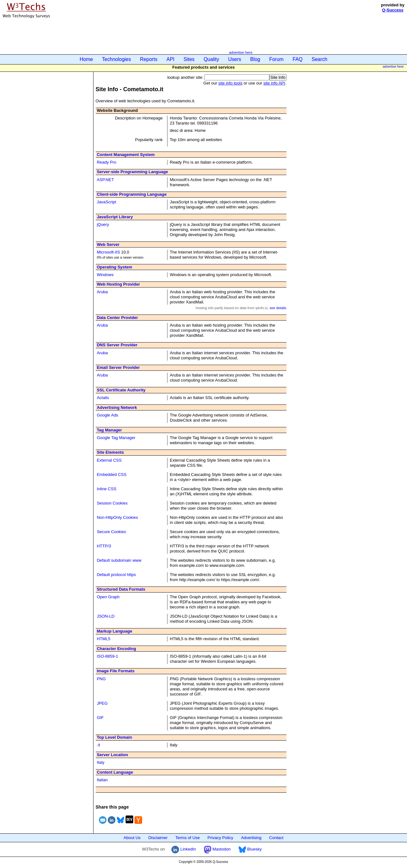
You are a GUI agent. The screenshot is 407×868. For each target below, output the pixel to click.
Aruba (102, 292)
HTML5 (103, 639)
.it (98, 745)
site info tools (231, 83)
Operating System (114, 267)
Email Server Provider (118, 367)
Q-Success (393, 10)
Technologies (117, 59)
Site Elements (110, 452)
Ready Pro (106, 162)
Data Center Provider (117, 318)
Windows (105, 275)
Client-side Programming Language (132, 194)
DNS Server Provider (117, 345)
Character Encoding (116, 649)
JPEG (102, 703)
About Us (132, 838)
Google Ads (107, 415)
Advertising (251, 838)
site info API (274, 83)
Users (235, 59)
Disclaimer (158, 838)
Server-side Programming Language (132, 172)
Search (319, 59)
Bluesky (250, 849)
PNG (101, 679)
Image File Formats (115, 671)
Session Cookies (112, 503)
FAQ (297, 59)
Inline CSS (106, 489)
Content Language (115, 772)
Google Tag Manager (116, 438)
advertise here (241, 52)
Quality (211, 59)
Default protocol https (116, 575)
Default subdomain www (119, 560)
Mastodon (217, 849)
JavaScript (106, 202)
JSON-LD (106, 616)
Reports (149, 59)
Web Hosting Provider (118, 284)
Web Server (108, 244)
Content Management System (126, 155)
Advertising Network (117, 407)
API (171, 59)
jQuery (103, 224)
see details (278, 308)
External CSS (109, 460)
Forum (276, 59)
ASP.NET (105, 180)
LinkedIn (184, 849)
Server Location (112, 755)
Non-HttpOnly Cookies (117, 517)
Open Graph (108, 597)
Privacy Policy (221, 838)
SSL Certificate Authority (121, 390)
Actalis (103, 398)
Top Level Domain (114, 737)
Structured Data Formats (121, 589)
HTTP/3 (104, 546)
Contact (276, 838)
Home (86, 59)
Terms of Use (188, 838)
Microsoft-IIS (108, 252)
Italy (100, 762)
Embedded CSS (111, 475)
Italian (102, 780)
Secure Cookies (111, 532)
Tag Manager (109, 430)
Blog (255, 59)
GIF (100, 718)
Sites (189, 59)
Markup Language (114, 631)
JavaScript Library (115, 217)
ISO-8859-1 (107, 656)
